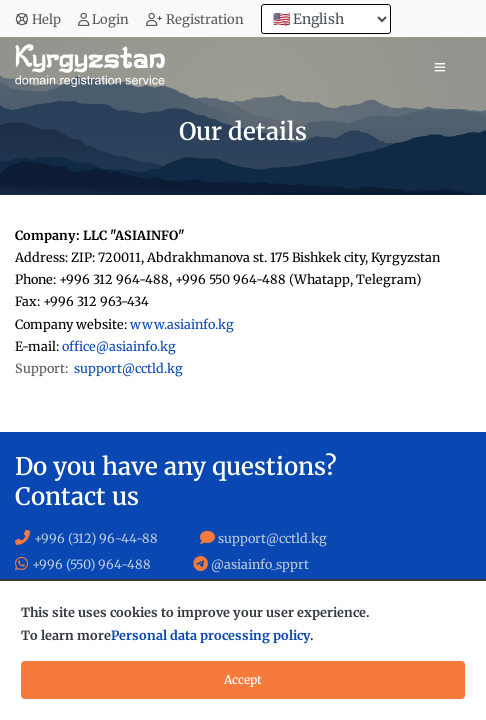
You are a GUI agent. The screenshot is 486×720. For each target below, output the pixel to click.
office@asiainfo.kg (119, 346)
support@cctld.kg (128, 368)
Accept (243, 679)
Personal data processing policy (210, 635)
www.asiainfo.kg (182, 324)
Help (38, 19)
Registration (195, 19)
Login (104, 19)
